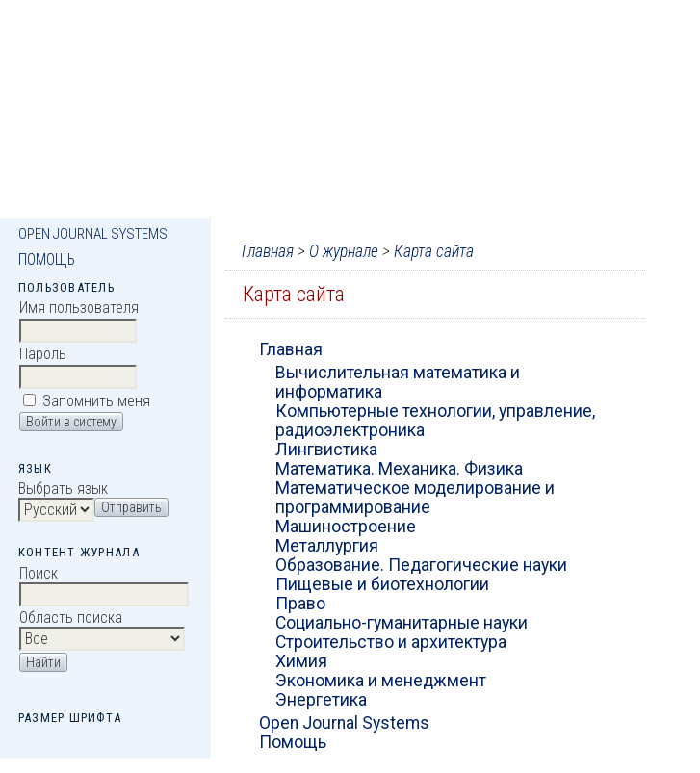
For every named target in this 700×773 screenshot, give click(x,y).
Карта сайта (434, 251)
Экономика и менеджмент (381, 681)
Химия (301, 661)
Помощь (47, 259)
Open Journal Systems (93, 234)
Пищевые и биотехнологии (382, 584)
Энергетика (321, 700)
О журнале (344, 251)
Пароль (43, 354)
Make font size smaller (36, 740)
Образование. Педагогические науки (421, 565)
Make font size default (66, 740)
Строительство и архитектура (391, 642)
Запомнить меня (96, 401)
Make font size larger (97, 740)
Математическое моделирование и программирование (415, 498)
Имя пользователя (79, 308)
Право (300, 604)
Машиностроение (346, 527)
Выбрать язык (63, 489)
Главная (268, 251)
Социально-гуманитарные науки (402, 623)
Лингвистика (326, 450)
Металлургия (327, 546)
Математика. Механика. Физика (399, 469)
